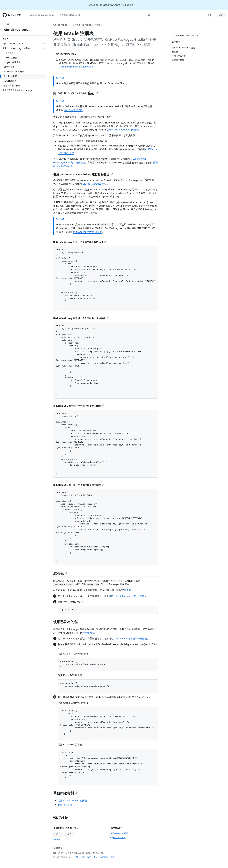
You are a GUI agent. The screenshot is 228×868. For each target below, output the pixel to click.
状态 (89, 857)
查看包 (128, 590)
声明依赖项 (88, 633)
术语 (76, 857)
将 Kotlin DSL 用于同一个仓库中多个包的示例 (79, 485)
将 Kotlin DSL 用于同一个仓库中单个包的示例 (79, 406)
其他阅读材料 (65, 793)
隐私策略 (57, 839)
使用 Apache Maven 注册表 (87, 232)
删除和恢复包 (65, 805)
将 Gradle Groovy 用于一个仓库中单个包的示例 (80, 242)
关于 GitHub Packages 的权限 (123, 130)
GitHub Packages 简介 (95, 184)
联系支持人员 (118, 838)
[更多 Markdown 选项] (198, 36)
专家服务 (104, 857)
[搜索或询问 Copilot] (105, 15)
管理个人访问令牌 (73, 110)
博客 (112, 857)
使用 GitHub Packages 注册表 (86, 25)
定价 (96, 857)
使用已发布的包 (67, 622)
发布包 (60, 573)
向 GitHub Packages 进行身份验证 (129, 596)
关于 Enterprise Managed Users (76, 67)
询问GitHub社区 (119, 833)
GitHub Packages (16, 30)
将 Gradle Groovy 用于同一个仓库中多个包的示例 (81, 318)
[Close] (220, 5)
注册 (221, 15)
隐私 (83, 857)
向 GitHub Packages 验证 (76, 93)
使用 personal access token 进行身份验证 (83, 174)
